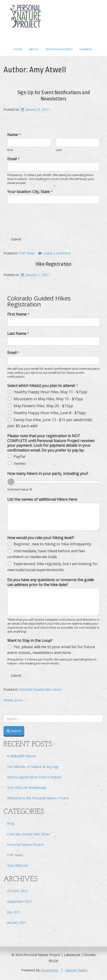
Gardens (86, 49)
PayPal (19, 457)
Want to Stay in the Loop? (30, 641)
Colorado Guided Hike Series (40, 689)
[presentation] (43, 226)
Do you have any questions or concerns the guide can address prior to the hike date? (51, 582)
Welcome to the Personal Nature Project (38, 798)
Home (18, 49)
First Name (18, 314)
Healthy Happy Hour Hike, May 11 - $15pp (50, 392)
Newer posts (15, 700)
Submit (16, 239)
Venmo (20, 463)
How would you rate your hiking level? (41, 538)
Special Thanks (76, 970)
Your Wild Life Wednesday (27, 788)
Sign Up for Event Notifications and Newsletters (54, 96)
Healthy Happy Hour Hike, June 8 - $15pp (50, 413)
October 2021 (17, 891)
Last (59, 150)
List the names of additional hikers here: (42, 499)
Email (13, 159)
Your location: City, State (30, 192)
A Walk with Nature (21, 756)
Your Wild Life (17, 865)
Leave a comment (57, 253)
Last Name (18, 334)
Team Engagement (59, 49)
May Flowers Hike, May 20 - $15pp (43, 406)
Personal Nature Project (25, 845)
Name (14, 135)
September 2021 (20, 902)
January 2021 (17, 922)
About (34, 49)
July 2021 (14, 912)
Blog (11, 823)
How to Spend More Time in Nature (34, 777)
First (10, 150)
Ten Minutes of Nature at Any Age (33, 767)
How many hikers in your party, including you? (48, 474)
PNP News (27, 253)
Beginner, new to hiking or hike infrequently (52, 544)
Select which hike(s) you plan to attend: (43, 386)
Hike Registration (53, 264)
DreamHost (50, 970)
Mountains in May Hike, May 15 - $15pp (48, 399)
